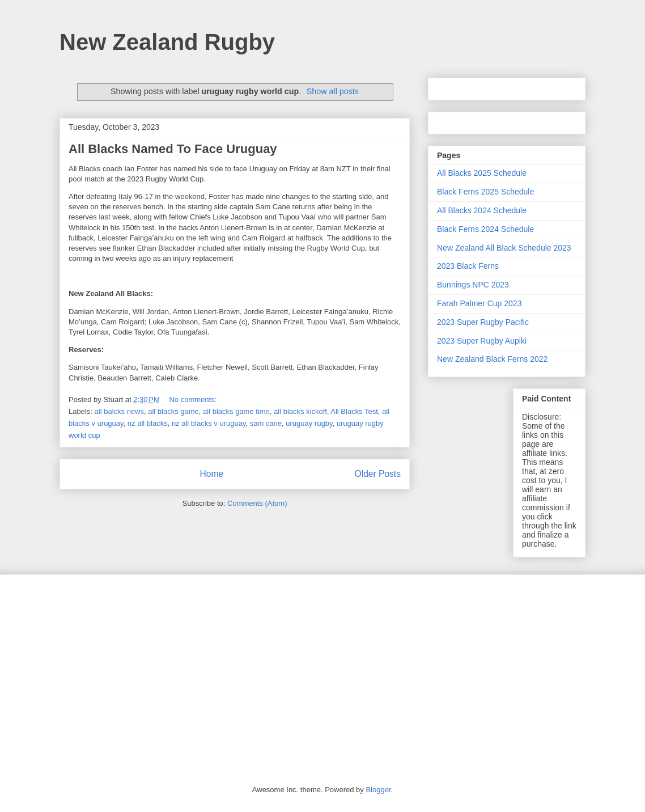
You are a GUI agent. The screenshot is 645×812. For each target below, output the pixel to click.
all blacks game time (236, 411)
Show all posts (333, 91)
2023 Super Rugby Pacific (483, 322)
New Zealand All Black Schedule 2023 (504, 248)
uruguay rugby (309, 423)
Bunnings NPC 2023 (473, 285)
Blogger (378, 790)
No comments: (194, 399)
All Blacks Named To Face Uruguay (173, 149)
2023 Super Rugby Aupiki (482, 341)
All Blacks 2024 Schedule (482, 210)
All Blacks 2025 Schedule (482, 173)
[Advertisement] (322, 671)
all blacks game (173, 411)
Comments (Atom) (257, 503)
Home (211, 474)
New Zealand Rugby (167, 42)
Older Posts (378, 474)
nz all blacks (148, 423)
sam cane (266, 423)
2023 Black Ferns (468, 266)
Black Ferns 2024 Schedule (485, 229)
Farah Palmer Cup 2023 (479, 303)
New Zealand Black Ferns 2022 (492, 359)
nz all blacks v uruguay (209, 423)
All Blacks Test (354, 411)
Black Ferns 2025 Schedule (485, 192)
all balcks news (119, 411)
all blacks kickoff (300, 411)
